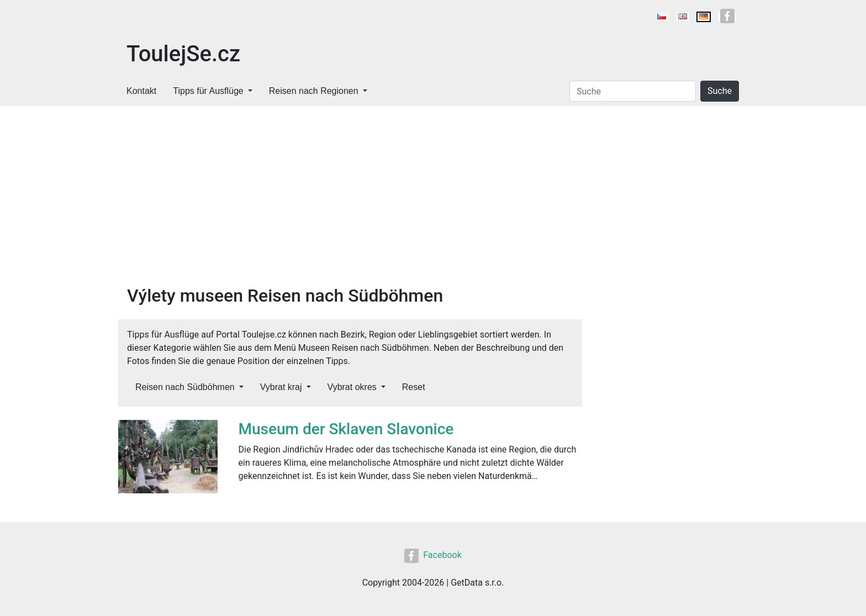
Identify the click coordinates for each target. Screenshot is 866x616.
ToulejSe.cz (183, 54)
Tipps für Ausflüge (208, 91)
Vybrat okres (352, 387)
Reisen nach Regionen (314, 91)
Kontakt (141, 91)
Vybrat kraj (281, 387)
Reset (414, 387)
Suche (720, 91)
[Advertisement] (350, 202)
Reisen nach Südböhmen (185, 387)
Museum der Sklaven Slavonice (346, 429)
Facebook (433, 555)
